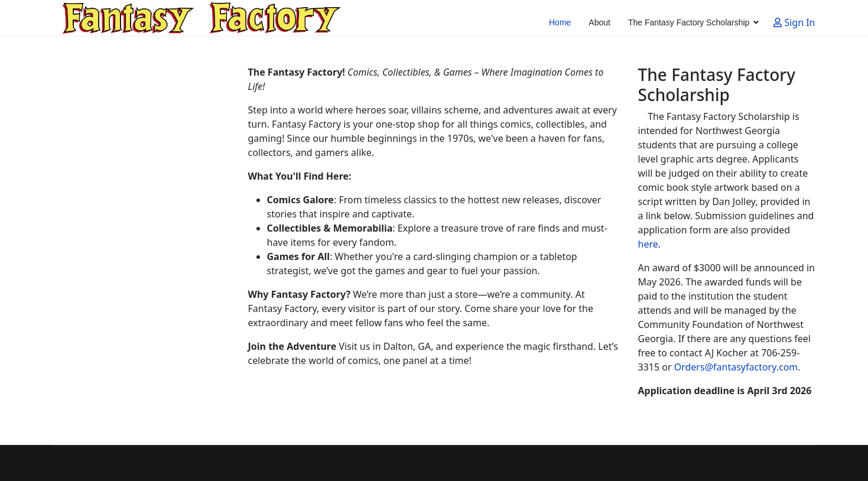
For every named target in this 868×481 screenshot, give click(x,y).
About (599, 22)
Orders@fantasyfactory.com (736, 367)
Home (560, 22)
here (648, 244)
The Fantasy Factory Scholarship (689, 22)
